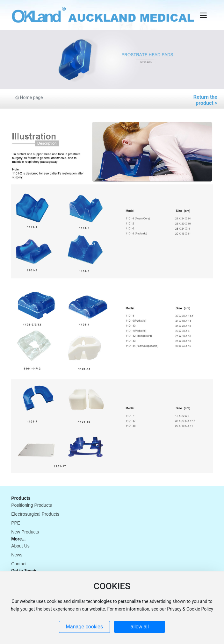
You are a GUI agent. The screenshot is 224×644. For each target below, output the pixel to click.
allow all (140, 627)
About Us (20, 546)
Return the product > (205, 100)
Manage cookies (84, 627)
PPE (16, 523)
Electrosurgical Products (35, 514)
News (17, 555)
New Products (25, 532)
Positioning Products (32, 505)
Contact (19, 564)
